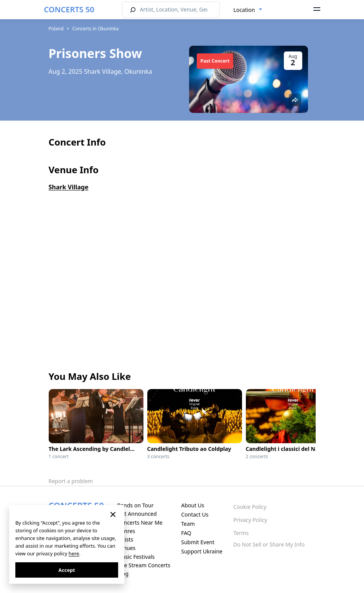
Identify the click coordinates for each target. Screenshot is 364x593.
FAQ (186, 533)
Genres (126, 531)
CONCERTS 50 (69, 9)
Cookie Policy (250, 507)
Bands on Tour (135, 505)
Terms (241, 533)
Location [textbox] (244, 10)
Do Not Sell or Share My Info (269, 544)
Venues (126, 548)
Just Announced (137, 514)
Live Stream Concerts (143, 565)
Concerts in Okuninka (95, 29)
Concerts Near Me (140, 523)
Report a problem (71, 481)
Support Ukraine (202, 551)
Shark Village (69, 187)
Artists (125, 539)
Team (188, 524)
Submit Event (198, 542)
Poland (56, 29)
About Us (193, 505)
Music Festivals (136, 557)
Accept (67, 570)
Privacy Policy (250, 520)
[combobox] (248, 10)
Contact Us (195, 514)
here (74, 553)
